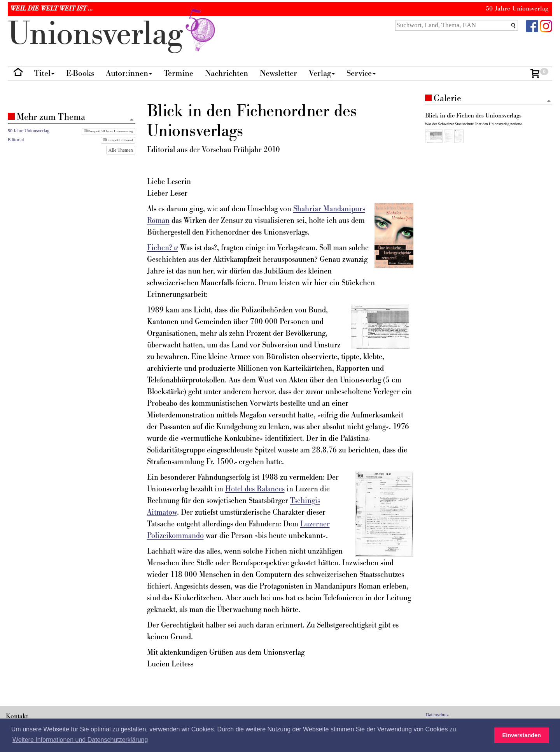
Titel (44, 73)
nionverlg (113, 34)
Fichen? (160, 248)
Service (361, 73)
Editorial (16, 140)
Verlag (322, 73)
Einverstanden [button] (522, 735)
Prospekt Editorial (118, 140)
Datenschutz (437, 715)
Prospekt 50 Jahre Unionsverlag (108, 131)
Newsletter (278, 73)
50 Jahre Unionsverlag (29, 131)
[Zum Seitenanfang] (549, 101)
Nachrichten (227, 73)
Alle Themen (121, 150)
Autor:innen (129, 73)
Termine (178, 73)
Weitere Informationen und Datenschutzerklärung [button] (80, 740)
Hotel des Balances (255, 489)
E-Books (80, 73)
